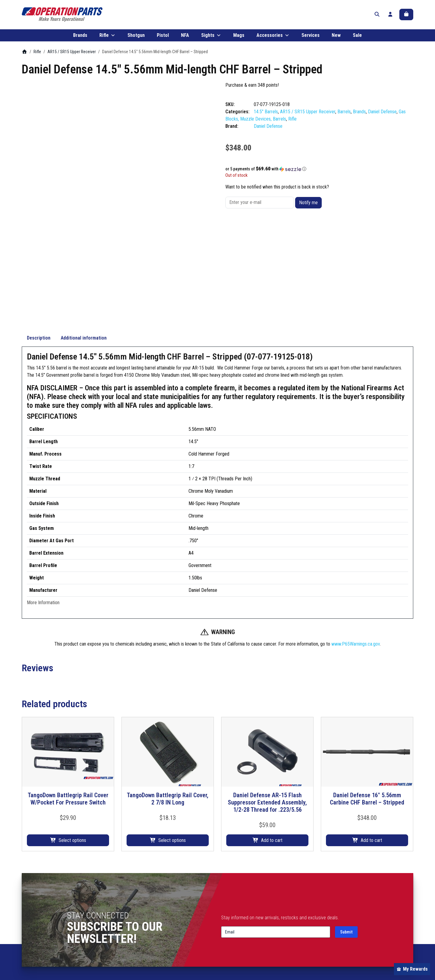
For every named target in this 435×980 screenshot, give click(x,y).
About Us (230, 904)
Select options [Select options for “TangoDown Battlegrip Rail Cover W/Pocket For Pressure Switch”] (72, 745)
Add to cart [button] (272, 745)
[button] (319, 172)
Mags (239, 39)
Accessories (273, 39)
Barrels (344, 115)
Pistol (163, 39)
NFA (185, 39)
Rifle (107, 39)
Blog (225, 911)
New (336, 39)
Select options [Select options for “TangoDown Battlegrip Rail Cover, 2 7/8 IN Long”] (172, 745)
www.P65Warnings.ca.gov (356, 548)
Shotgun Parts (135, 911)
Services (311, 39)
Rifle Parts (132, 904)
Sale (357, 39)
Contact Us (232, 918)
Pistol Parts (133, 918)
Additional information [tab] (84, 242)
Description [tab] (39, 242)
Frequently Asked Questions (249, 925)
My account (332, 904)
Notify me (308, 206)
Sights (211, 39)
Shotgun (136, 39)
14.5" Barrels (266, 115)
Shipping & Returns (339, 911)
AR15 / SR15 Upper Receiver (72, 55)
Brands (80, 39)
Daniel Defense (382, 115)
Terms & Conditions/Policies (348, 918)
